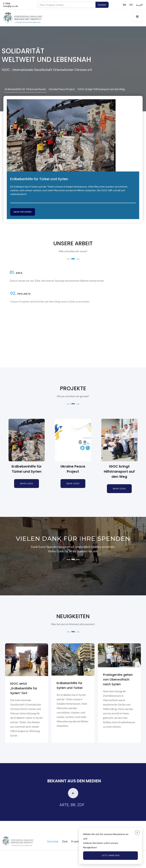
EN (131, 5)
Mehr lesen (27, 484)
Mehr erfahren (23, 212)
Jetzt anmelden (111, 855)
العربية (139, 5)
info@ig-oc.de (11, 6)
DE (124, 5)
